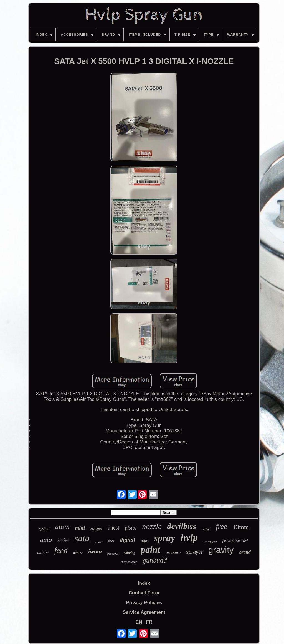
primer (99, 542)
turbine (78, 553)
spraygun (210, 541)
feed (61, 550)
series (63, 540)
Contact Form (144, 593)
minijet (43, 553)
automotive (129, 562)
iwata (95, 551)
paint (150, 550)
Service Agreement (144, 612)
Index (144, 583)
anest (114, 528)
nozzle (152, 526)
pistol (131, 528)
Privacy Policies (144, 603)
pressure (173, 552)
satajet (96, 528)
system (44, 529)
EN (139, 622)
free (221, 527)
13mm (241, 527)
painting (129, 553)
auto (46, 540)
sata (82, 538)
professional (235, 541)
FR (149, 622)
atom (62, 527)
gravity (221, 550)
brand (245, 552)
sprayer (194, 552)
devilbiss (182, 526)
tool (111, 541)
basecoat (113, 553)
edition (206, 529)
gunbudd (155, 560)
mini (80, 528)
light (144, 541)
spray (164, 538)
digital (127, 540)
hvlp (189, 538)
